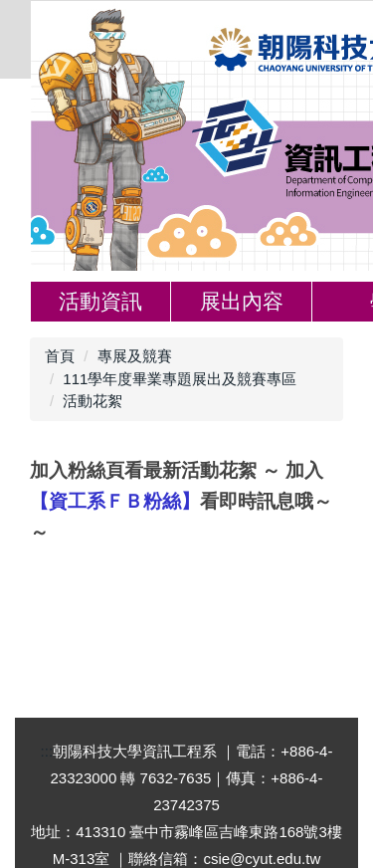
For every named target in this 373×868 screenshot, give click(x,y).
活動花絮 (93, 401)
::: (47, 751)
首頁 (60, 356)
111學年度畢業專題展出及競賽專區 (180, 379)
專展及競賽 (135, 356)
